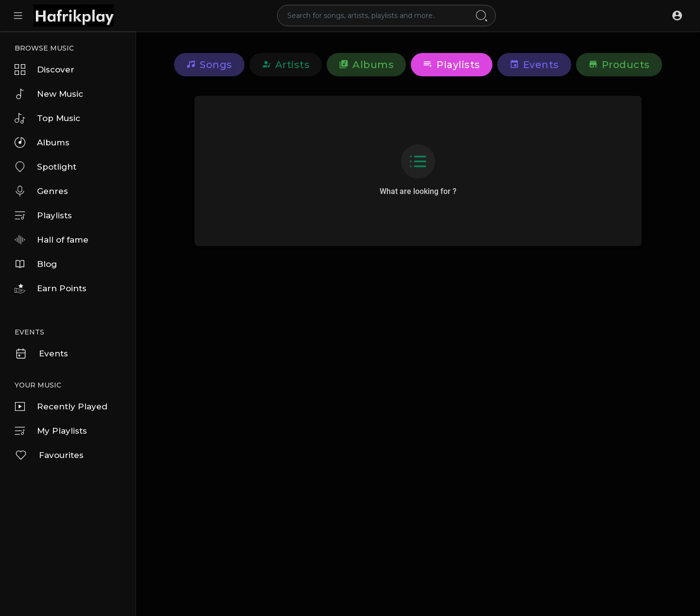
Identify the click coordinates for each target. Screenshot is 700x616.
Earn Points (51, 288)
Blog (36, 264)
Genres (41, 191)
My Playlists (51, 431)
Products (619, 65)
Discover (44, 70)
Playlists (43, 215)
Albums (42, 142)
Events (41, 353)
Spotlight (45, 167)
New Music (49, 94)
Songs (209, 65)
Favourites (49, 455)
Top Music (47, 118)
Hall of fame (52, 240)
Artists (286, 65)
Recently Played (61, 406)
